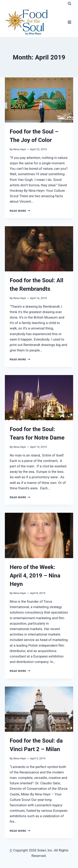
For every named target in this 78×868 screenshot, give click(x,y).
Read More (20, 211)
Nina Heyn (20, 149)
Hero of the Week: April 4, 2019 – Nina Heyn (35, 576)
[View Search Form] (69, 4)
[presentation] (39, 100)
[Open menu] (69, 22)
